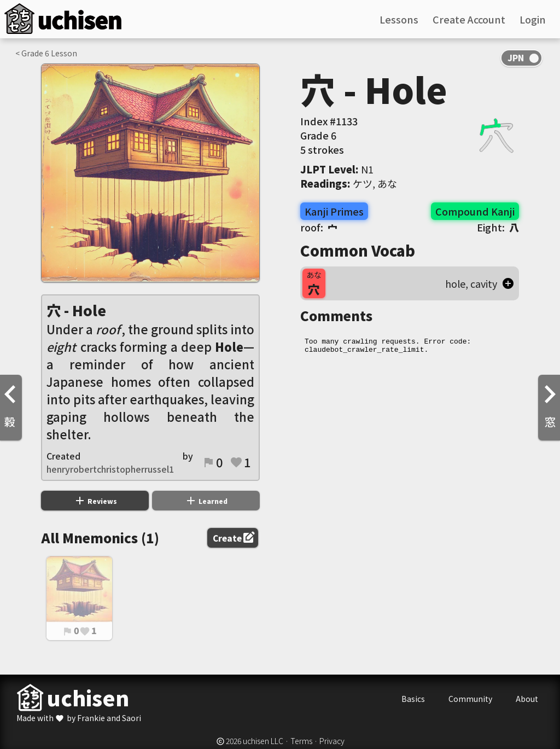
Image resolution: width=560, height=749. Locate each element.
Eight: (498, 227)
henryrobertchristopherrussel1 (110, 469)
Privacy (332, 741)
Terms (301, 741)
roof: (319, 227)
